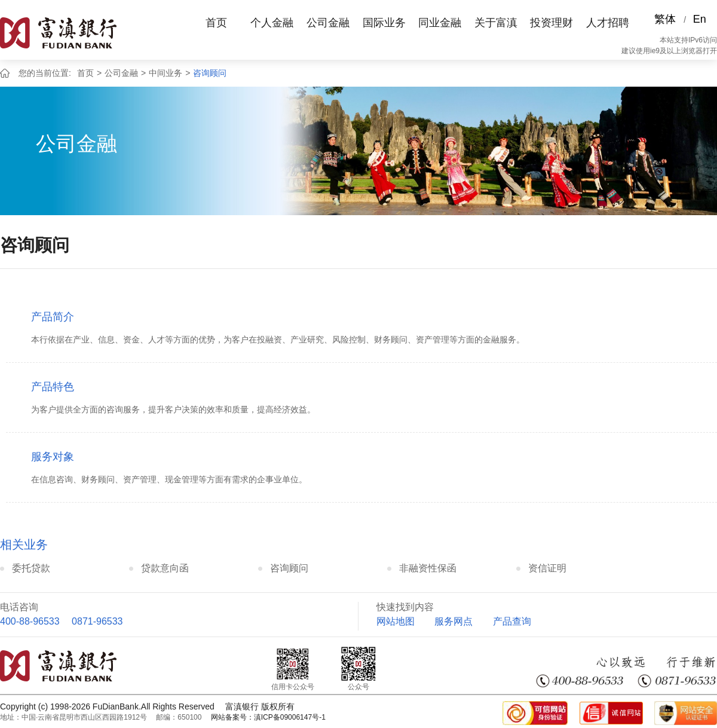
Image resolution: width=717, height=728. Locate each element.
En (700, 19)
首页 (216, 23)
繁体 (665, 19)
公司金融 (328, 23)
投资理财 (551, 23)
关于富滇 (496, 23)
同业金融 (440, 23)
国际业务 (384, 23)
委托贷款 (31, 568)
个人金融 (272, 23)
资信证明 (547, 568)
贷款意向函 (165, 568)
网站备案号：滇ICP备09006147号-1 (268, 717)
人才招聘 (608, 23)
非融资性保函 (428, 568)
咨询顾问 (210, 73)
